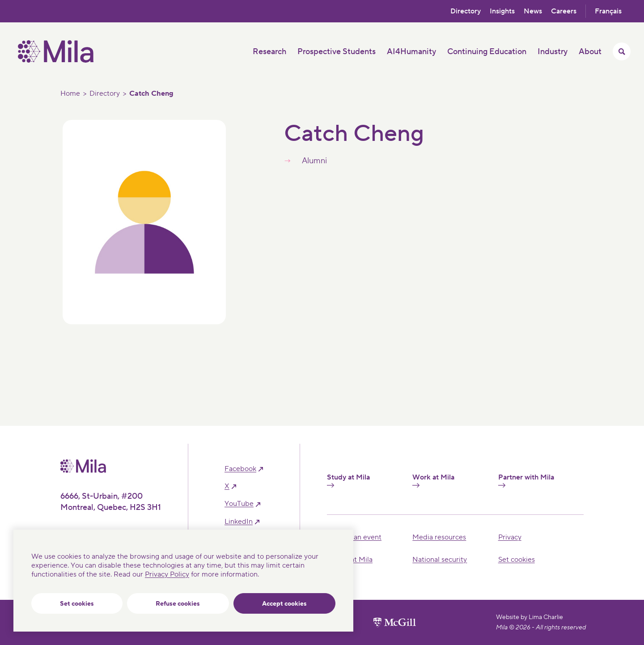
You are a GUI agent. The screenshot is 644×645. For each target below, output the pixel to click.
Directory (466, 11)
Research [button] (269, 52)
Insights (502, 11)
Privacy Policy (167, 574)
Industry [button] (553, 52)
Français (608, 11)
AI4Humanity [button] (411, 52)
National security (440, 560)
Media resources (439, 537)
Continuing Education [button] (487, 52)
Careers (564, 11)
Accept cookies (284, 604)
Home (70, 93)
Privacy (510, 537)
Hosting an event (354, 537)
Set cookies (77, 604)
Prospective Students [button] (337, 52)
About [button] (590, 52)
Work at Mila (433, 480)
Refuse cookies (178, 604)
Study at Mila (348, 480)
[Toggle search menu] (622, 51)
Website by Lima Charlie (530, 617)
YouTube (239, 504)
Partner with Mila (526, 480)
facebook (240, 469)
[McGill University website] (395, 623)
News (533, 11)
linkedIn (239, 522)
